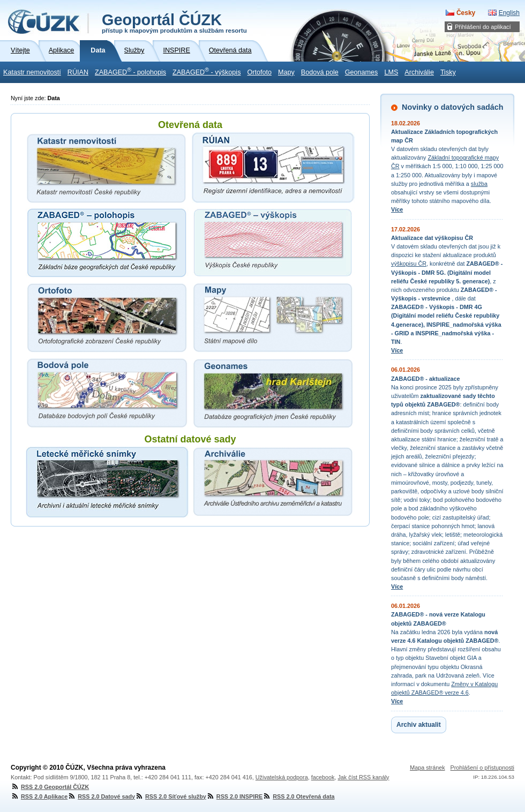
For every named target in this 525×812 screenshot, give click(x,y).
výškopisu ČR (409, 264)
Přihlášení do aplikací (483, 27)
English (509, 13)
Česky (466, 13)
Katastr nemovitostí (32, 72)
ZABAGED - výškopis (207, 71)
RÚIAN (78, 72)
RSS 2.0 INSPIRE (234, 796)
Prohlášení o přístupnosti (482, 768)
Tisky (448, 72)
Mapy (286, 72)
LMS (391, 72)
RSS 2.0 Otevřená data (298, 796)
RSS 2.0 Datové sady (101, 796)
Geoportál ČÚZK (174, 22)
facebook (323, 777)
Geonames (362, 72)
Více (397, 209)
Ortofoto (259, 72)
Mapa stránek (427, 768)
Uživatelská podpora (282, 777)
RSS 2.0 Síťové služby (171, 796)
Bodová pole (320, 72)
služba (479, 184)
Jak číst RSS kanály (363, 777)
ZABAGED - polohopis (130, 71)
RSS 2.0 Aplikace (39, 796)
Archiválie (419, 72)
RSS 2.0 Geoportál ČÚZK (50, 787)
